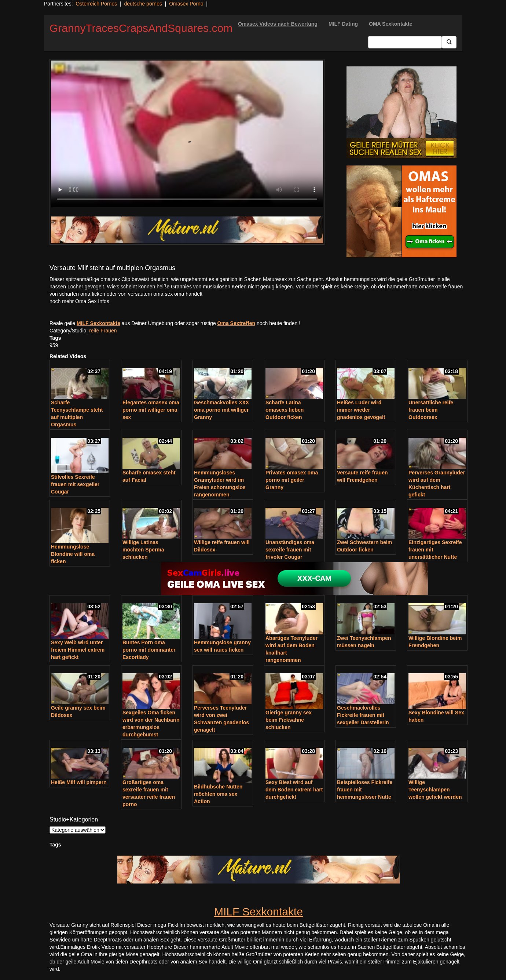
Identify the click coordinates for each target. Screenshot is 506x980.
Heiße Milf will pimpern (79, 782)
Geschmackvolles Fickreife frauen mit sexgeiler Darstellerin (363, 715)
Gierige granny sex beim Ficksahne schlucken (289, 720)
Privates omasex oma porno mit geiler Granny (292, 480)
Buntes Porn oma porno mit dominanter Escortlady (149, 650)
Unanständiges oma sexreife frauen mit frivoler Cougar (290, 550)
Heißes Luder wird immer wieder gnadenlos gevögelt (361, 410)
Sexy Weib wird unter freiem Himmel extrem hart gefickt (78, 650)
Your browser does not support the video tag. (187, 134)
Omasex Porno (186, 4)
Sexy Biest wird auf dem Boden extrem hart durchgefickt (294, 790)
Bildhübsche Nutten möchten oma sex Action (218, 794)
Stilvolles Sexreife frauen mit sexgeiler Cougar (75, 484)
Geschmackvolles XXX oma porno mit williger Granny (221, 410)
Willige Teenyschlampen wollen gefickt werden (435, 790)
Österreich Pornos (96, 4)
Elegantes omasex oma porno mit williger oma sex (151, 410)
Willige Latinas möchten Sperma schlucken (143, 550)
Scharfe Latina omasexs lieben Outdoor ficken (285, 410)
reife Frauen (103, 331)
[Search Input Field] (405, 42)
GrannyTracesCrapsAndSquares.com (141, 28)
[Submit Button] (449, 42)
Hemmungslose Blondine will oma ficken (73, 554)
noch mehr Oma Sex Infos (79, 301)
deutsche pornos (143, 4)
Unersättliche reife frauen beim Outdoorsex (431, 410)
